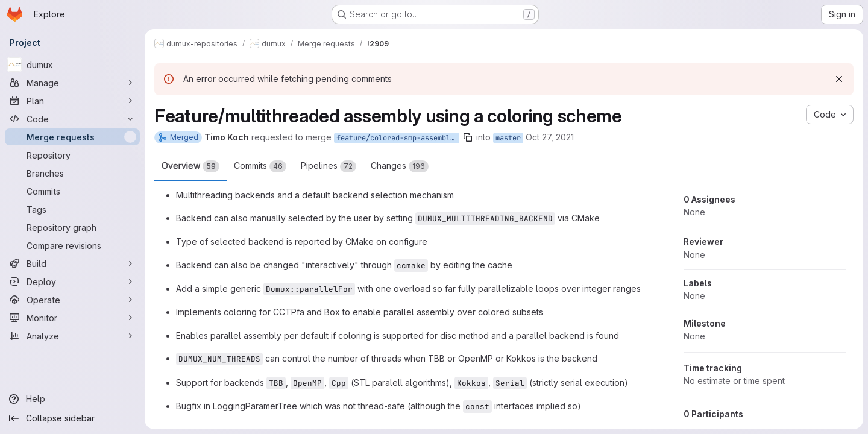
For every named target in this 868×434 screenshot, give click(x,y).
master (508, 138)
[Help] (72, 399)
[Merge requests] (72, 137)
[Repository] (72, 155)
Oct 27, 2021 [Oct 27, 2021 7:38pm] (550, 137)
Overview (190, 166)
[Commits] (72, 191)
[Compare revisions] (72, 245)
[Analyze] (72, 336)
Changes (400, 166)
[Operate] (72, 300)
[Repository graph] (72, 227)
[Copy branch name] (468, 137)
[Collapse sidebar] (72, 418)
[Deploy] (72, 281)
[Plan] (72, 101)
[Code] (72, 119)
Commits (260, 166)
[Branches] (72, 173)
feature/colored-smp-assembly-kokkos (398, 138)
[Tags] (72, 209)
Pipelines (329, 166)
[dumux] (72, 64)
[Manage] (72, 83)
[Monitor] (72, 318)
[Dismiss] (839, 79)
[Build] (72, 263)
